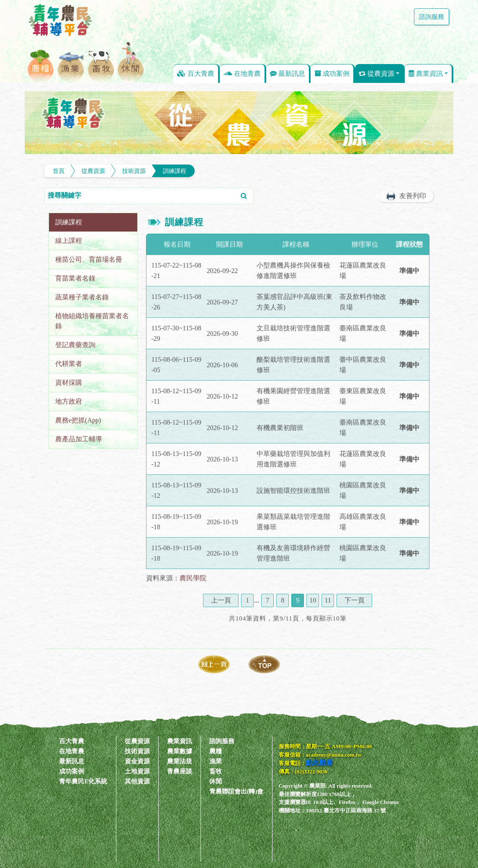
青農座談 (180, 771)
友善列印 (413, 196)
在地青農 (242, 73)
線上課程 (69, 241)
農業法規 (180, 761)
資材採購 (69, 382)
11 (328, 600)
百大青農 (196, 73)
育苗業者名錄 (75, 278)
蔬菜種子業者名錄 (82, 297)
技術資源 (134, 171)
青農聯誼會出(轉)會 (236, 791)
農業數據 (180, 751)
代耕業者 (69, 364)
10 (313, 600)
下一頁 (355, 600)
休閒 (216, 781)
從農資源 (376, 73)
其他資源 (137, 781)
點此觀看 (319, 763)
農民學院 (193, 578)
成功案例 (332, 73)
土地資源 (137, 771)
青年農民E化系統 (83, 781)
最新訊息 (288, 73)
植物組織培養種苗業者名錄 (92, 321)
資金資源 (137, 761)
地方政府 (69, 401)
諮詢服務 (429, 17)
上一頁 (221, 600)
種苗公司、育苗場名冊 (89, 259)
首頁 (59, 171)
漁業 (216, 761)
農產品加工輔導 (79, 439)
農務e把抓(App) (78, 420)
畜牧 (216, 771)
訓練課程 (175, 171)
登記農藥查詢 (75, 345)
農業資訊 (426, 73)
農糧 (216, 751)
